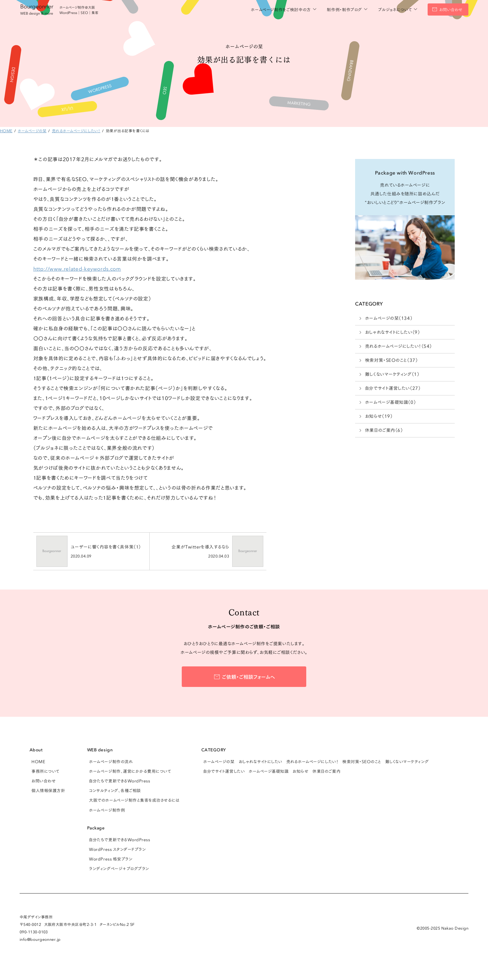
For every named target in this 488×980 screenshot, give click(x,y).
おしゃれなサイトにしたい (260, 761)
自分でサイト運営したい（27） (393, 388)
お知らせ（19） (379, 416)
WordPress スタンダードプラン (117, 849)
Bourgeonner (37, 9)
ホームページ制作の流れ (111, 761)
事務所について (45, 771)
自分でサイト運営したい (224, 771)
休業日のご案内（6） (384, 430)
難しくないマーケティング (407, 761)
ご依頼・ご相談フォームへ (249, 676)
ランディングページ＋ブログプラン (119, 868)
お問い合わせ (451, 9)
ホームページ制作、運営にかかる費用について (130, 771)
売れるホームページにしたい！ (312, 761)
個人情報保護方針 (48, 790)
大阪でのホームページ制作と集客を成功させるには (134, 800)
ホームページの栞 (219, 761)
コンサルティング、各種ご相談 (115, 790)
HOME (38, 761)
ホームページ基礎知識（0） (390, 402)
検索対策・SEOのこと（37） (391, 360)
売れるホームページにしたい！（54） (399, 346)
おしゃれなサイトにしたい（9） (392, 332)
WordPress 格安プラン (111, 859)
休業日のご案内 (326, 771)
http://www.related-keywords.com (77, 268)
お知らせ (300, 771)
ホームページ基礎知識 (269, 771)
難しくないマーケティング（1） (392, 374)
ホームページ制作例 (107, 810)
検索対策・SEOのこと (362, 761)
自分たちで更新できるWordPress (120, 781)
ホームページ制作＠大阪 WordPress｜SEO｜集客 (79, 10)
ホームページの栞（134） (389, 318)
